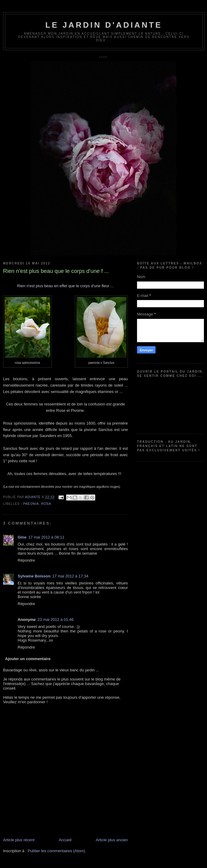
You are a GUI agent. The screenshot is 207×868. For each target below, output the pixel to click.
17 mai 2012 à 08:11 (46, 537)
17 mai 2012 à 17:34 (70, 576)
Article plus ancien (112, 840)
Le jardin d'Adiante (104, 25)
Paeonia (31, 504)
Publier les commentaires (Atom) (56, 851)
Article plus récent (19, 840)
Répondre (26, 560)
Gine (22, 537)
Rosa (46, 504)
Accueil (65, 840)
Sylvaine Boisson (34, 576)
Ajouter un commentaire (28, 659)
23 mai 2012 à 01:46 (56, 620)
